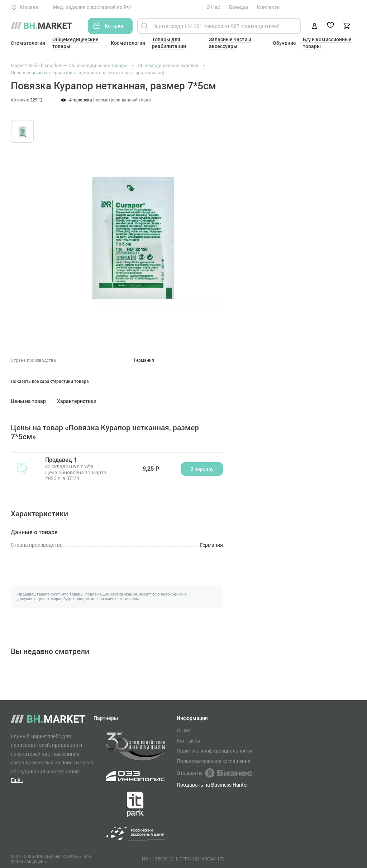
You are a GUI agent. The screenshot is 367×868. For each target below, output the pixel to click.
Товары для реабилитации (169, 43)
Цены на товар (28, 401)
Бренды (239, 7)
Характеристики (77, 401)
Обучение (284, 43)
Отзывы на (215, 773)
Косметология (128, 43)
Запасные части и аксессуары (230, 43)
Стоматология (28, 43)
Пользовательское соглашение (213, 761)
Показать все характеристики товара (50, 382)
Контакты (269, 7)
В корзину (202, 469)
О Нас (213, 7)
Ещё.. (17, 780)
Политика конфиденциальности (214, 751)
